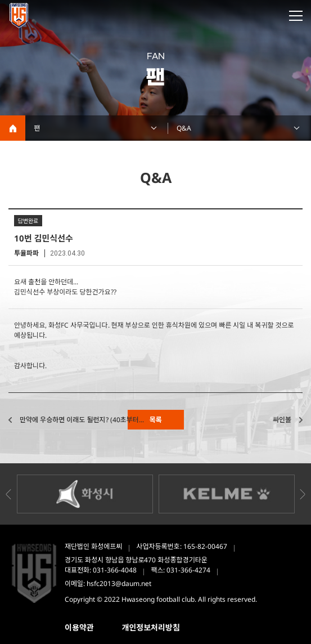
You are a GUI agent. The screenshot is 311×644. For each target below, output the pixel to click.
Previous (8, 494)
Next (303, 494)
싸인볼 (282, 420)
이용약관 (79, 627)
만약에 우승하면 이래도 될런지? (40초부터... (82, 420)
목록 (155, 420)
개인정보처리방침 (151, 627)
